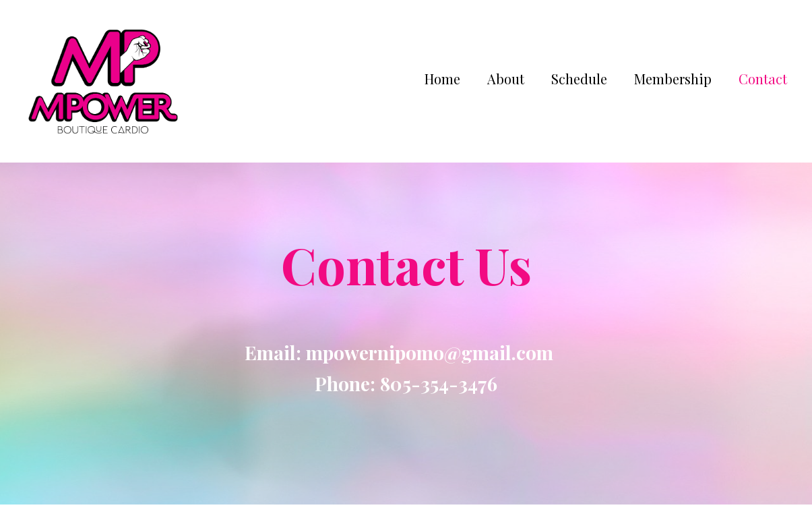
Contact (763, 79)
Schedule (579, 79)
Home (442, 79)
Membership (673, 79)
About (506, 79)
